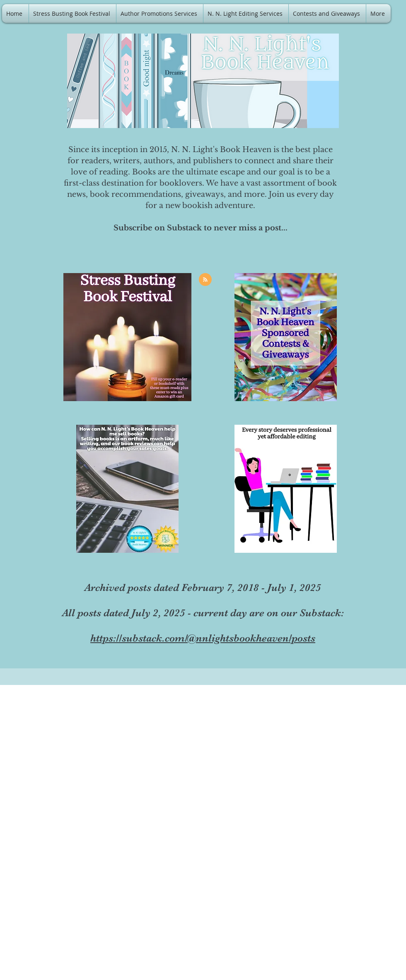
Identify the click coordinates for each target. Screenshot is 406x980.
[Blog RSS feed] (205, 280)
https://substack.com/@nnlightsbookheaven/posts (203, 638)
